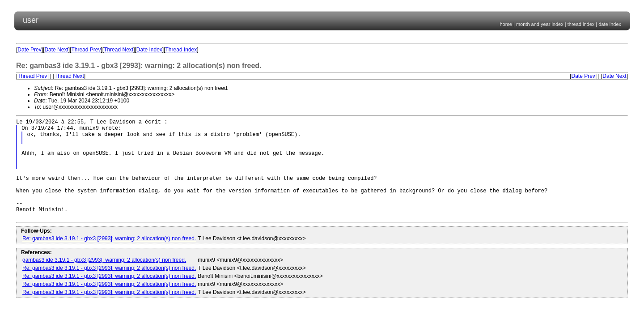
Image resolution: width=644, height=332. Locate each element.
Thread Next (119, 50)
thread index (581, 24)
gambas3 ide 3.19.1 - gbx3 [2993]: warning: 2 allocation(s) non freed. (104, 281)
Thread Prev (86, 50)
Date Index (149, 50)
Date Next (56, 50)
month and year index (540, 24)
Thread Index (181, 50)
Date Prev (29, 50)
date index (610, 24)
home (506, 24)
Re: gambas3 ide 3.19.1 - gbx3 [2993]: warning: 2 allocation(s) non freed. (109, 260)
